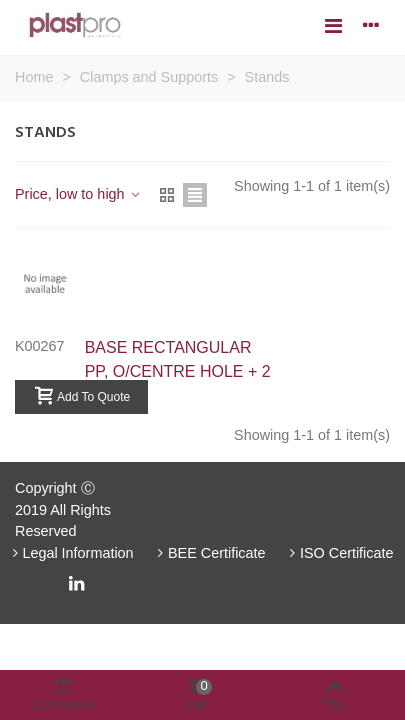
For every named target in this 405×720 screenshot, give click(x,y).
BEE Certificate (210, 553)
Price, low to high (79, 194)
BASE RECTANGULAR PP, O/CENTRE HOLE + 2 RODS (178, 371)
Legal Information (71, 553)
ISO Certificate (340, 553)
